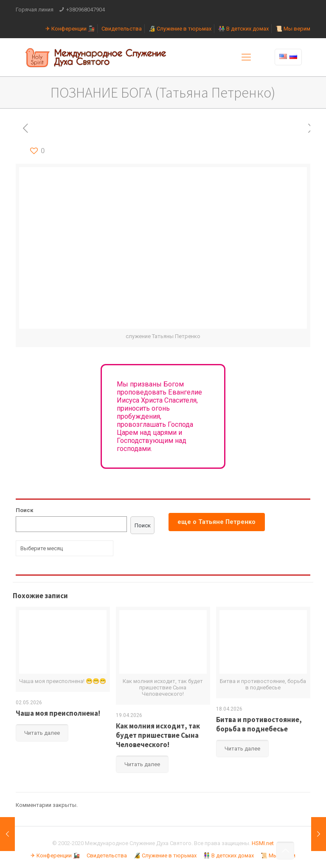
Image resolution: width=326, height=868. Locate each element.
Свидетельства (122, 29)
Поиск (24, 510)
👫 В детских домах (243, 29)
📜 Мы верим (293, 29)
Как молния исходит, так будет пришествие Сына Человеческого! (158, 735)
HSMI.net (263, 843)
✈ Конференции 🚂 (70, 29)
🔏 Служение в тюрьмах (180, 29)
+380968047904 (86, 10)
